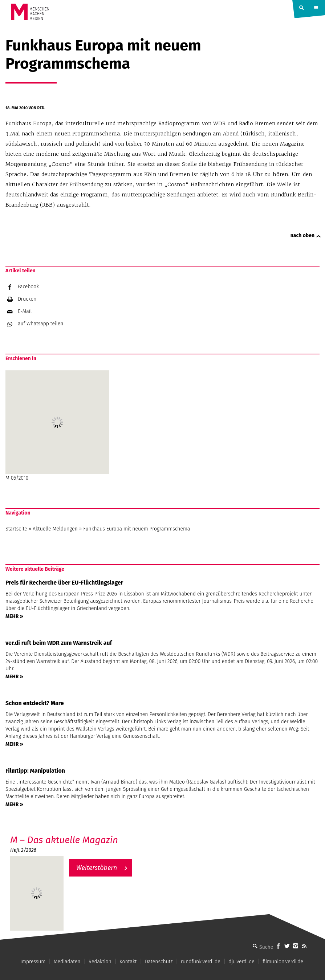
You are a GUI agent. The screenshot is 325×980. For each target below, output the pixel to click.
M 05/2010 (57, 426)
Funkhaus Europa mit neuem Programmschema (137, 529)
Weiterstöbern (97, 868)
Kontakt (128, 962)
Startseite (16, 529)
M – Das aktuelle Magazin (64, 840)
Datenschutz (159, 962)
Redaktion (100, 962)
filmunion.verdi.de (283, 962)
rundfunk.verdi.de (201, 962)
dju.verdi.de (241, 962)
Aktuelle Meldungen (55, 529)
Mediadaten (67, 962)
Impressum (33, 962)
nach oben (302, 235)
